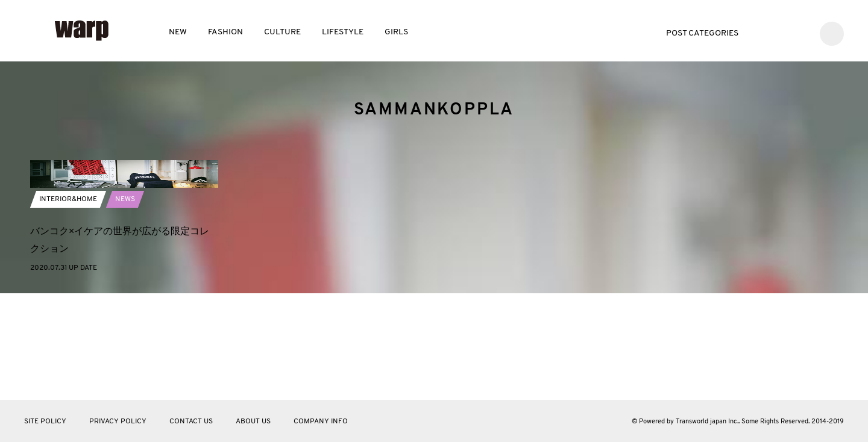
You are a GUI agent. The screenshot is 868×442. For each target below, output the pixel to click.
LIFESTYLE (343, 32)
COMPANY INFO (321, 422)
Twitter (763, 32)
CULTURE (282, 32)
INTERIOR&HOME (68, 306)
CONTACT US (191, 422)
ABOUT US (253, 422)
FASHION (225, 32)
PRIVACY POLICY (118, 422)
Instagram (800, 32)
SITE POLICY (45, 422)
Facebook (782, 32)
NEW (178, 32)
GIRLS (396, 32)
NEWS (125, 306)
